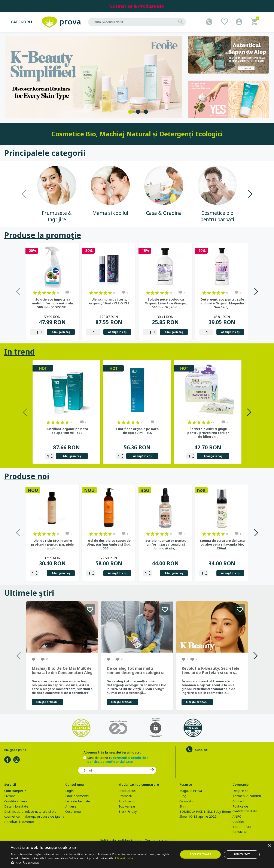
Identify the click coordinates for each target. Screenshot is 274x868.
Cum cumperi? (15, 791)
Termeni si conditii (159, 840)
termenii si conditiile (130, 758)
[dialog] (137, 854)
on (35, 293)
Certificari (240, 832)
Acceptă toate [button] (200, 854)
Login (69, 791)
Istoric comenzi (77, 796)
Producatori (127, 791)
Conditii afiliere (16, 801)
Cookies (238, 821)
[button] (92, 863)
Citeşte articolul (47, 702)
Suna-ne (201, 750)
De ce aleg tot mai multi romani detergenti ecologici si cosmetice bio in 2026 (136, 671)
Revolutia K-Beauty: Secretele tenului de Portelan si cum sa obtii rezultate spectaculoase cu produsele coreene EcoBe (210, 671)
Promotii (125, 796)
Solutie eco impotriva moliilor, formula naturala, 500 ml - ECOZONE (53, 303)
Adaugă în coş (61, 332)
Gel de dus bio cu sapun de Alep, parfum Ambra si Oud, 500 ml (109, 544)
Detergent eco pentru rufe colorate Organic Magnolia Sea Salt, (222, 303)
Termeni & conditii (247, 796)
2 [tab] (138, 112)
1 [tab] (130, 112)
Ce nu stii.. (187, 801)
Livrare (10, 796)
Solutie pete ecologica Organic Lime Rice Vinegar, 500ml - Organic (166, 303)
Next (250, 194)
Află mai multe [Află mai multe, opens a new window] (124, 858)
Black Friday (128, 811)
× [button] (269, 846)
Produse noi (27, 476)
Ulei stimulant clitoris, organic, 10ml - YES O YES (109, 301)
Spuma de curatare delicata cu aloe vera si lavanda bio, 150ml (222, 544)
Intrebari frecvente (19, 821)
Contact (238, 801)
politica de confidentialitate (110, 761)
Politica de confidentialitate (121, 840)
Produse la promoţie (43, 235)
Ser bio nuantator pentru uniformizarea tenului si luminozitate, (166, 544)
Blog (183, 796)
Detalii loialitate (16, 806)
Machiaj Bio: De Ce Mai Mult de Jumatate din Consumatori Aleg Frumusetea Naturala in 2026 (62, 671)
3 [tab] (146, 112)
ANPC (237, 816)
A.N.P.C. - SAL (242, 827)
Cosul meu (73, 811)
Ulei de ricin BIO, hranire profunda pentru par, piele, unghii (53, 544)
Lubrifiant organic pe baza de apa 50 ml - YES (137, 431)
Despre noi (241, 791)
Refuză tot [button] (242, 854)
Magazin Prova (191, 791)
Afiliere (71, 806)
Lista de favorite (78, 801)
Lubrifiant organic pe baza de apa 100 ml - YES (67, 431)
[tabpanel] (94, 77)
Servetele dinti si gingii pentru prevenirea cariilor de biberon (208, 433)
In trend (20, 352)
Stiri (182, 806)
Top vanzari (127, 806)
